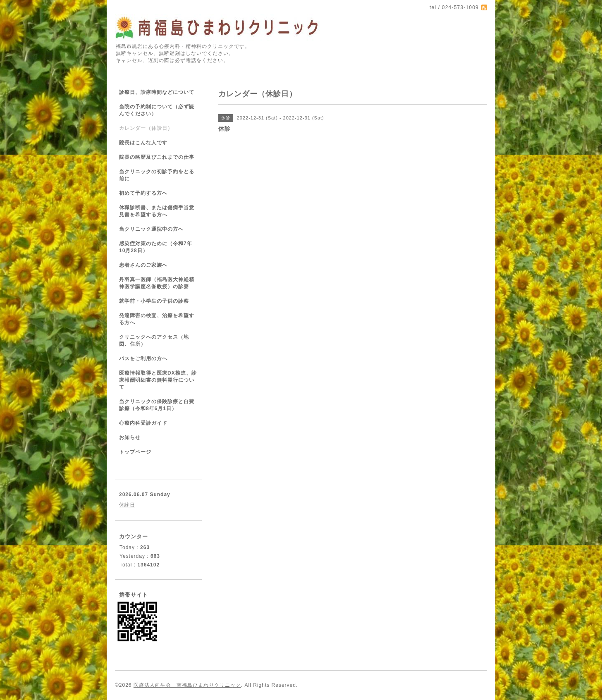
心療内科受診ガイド (143, 423)
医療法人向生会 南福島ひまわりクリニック (187, 685)
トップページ (135, 452)
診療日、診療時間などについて (157, 92)
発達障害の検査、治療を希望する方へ (157, 319)
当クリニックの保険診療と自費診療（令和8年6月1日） (157, 405)
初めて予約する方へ (143, 193)
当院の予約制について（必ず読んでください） (157, 110)
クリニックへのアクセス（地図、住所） (154, 340)
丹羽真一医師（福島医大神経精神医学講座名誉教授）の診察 (157, 283)
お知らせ (130, 437)
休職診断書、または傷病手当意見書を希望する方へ (157, 211)
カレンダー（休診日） (146, 128)
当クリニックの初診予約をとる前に (157, 175)
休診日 (127, 505)
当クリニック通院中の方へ (151, 229)
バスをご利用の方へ (143, 358)
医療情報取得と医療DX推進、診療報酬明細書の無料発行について (158, 380)
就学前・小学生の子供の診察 (154, 301)
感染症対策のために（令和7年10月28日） (156, 247)
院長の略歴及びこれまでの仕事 (157, 157)
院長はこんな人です (143, 143)
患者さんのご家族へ (143, 265)
